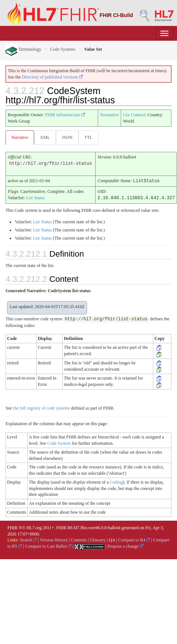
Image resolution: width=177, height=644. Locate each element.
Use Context (134, 115)
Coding (116, 481)
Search (29, 539)
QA (112, 539)
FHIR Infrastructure (65, 115)
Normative (109, 115)
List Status (35, 197)
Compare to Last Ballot (48, 545)
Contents (79, 539)
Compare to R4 (134, 539)
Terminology (24, 49)
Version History (54, 539)
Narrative (20, 137)
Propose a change (125, 545)
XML (45, 137)
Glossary (98, 539)
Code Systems (63, 49)
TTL (88, 137)
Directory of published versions (52, 77)
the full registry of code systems (41, 407)
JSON (67, 137)
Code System (59, 443)
